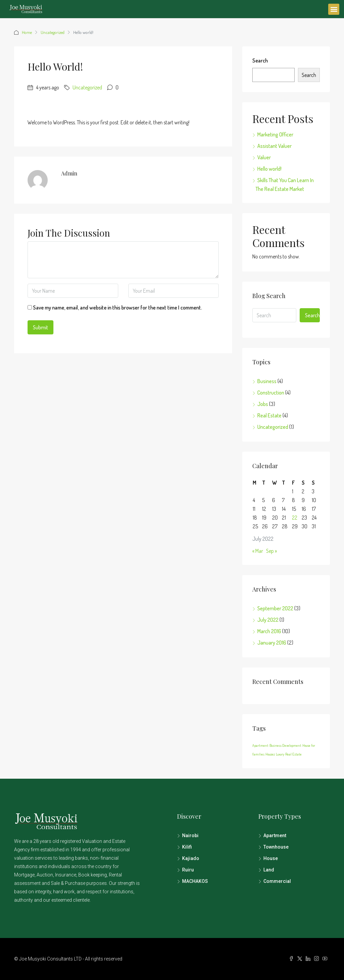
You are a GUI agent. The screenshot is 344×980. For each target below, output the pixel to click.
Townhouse (276, 847)
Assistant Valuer (274, 146)
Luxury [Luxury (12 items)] (280, 754)
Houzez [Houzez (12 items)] (270, 754)
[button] (334, 9)
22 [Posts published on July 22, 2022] (295, 518)
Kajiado (191, 858)
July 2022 (268, 620)
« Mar (258, 551)
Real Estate (269, 415)
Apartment (275, 835)
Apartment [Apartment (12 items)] (260, 745)
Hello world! (269, 169)
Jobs (263, 404)
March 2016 (269, 631)
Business (267, 381)
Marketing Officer (275, 134)
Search (260, 60)
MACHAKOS (195, 881)
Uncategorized (53, 32)
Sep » (271, 551)
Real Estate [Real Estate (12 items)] (293, 754)
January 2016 (272, 643)
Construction (271, 393)
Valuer (264, 157)
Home (27, 32)
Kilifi (187, 847)
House (271, 858)
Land (269, 870)
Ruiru (188, 870)
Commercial (277, 881)
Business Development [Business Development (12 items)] (285, 745)
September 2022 (275, 608)
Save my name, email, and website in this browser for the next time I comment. (117, 308)
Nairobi (190, 835)
